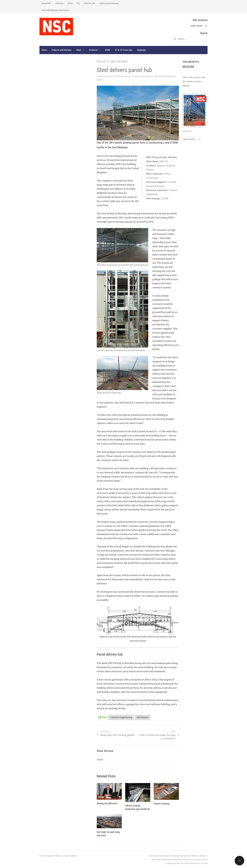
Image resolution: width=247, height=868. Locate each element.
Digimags (142, 50)
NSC (127, 76)
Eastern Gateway (162, 804)
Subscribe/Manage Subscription (55, 10)
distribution (143, 717)
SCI (78, 3)
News (79, 50)
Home (44, 50)
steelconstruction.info (109, 3)
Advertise (59, 3)
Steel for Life (90, 3)
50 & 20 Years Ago (124, 50)
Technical (93, 50)
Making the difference (107, 803)
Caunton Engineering (121, 717)
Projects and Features (61, 50)
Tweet (100, 760)
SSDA (108, 50)
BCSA (70, 3)
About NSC (46, 3)
